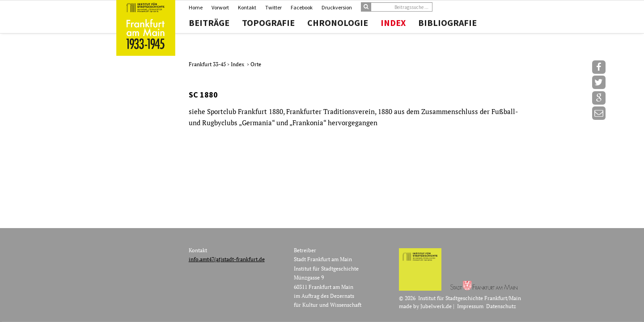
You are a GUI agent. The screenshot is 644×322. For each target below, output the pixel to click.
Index (393, 23)
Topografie (268, 23)
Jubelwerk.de (436, 306)
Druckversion (337, 7)
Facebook (302, 7)
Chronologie (338, 23)
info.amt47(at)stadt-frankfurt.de (227, 259)
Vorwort (220, 7)
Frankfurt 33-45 (208, 64)
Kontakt (247, 7)
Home (196, 7)
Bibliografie (447, 23)
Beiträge (209, 23)
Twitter (273, 7)
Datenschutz (501, 306)
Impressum (470, 306)
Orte (256, 64)
